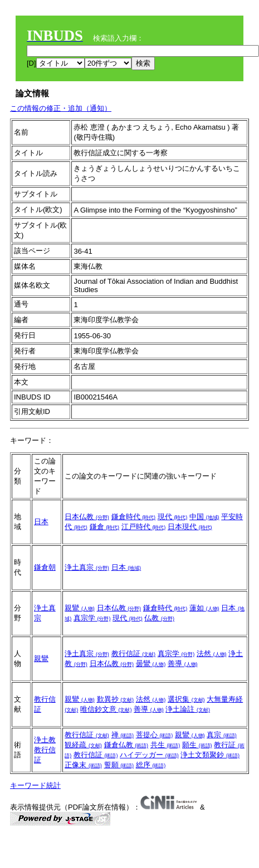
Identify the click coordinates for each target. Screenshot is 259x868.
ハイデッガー (149, 755)
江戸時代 (144, 527)
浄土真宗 (87, 567)
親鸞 (80, 608)
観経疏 (83, 745)
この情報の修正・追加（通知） (61, 108)
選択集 (186, 699)
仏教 (159, 618)
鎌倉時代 (134, 517)
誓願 (119, 765)
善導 (183, 664)
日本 (41, 522)
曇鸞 (151, 664)
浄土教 (45, 740)
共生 (165, 745)
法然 (212, 654)
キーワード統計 (35, 785)
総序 (151, 765)
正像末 (83, 765)
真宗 (222, 735)
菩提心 (155, 735)
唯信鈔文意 (106, 709)
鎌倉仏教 (126, 745)
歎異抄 (116, 699)
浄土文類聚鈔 (210, 755)
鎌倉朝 (45, 567)
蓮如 (204, 608)
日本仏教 (87, 517)
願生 (197, 745)
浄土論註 (188, 709)
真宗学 (92, 618)
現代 (173, 517)
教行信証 (134, 654)
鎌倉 (105, 527)
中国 (204, 517)
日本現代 (190, 527)
